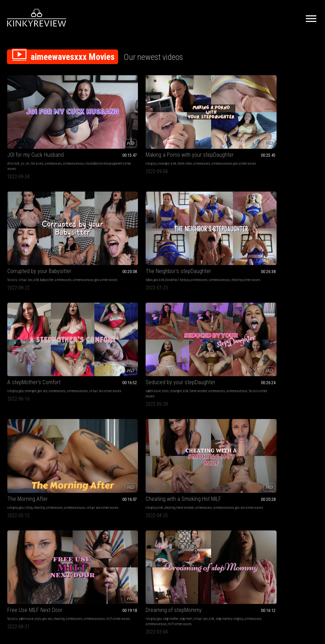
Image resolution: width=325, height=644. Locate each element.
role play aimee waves (181, 313)
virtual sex (185, 130)
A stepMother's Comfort (34, 210)
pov (256, 130)
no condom (65, 500)
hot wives (37, 130)
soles (233, 490)
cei (28, 130)
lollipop (147, 401)
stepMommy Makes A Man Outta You (202, 293)
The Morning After (187, 210)
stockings (282, 391)
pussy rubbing (279, 396)
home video (126, 130)
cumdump (93, 406)
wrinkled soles (68, 490)
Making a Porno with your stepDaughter (123, 122)
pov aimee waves (120, 136)
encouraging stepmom (198, 401)
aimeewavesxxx (18, 136)
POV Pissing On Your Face (116, 481)
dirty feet (198, 490)
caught (293, 396)
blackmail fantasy (278, 130)
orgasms (268, 391)
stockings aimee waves (261, 406)
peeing (91, 495)
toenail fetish (223, 495)
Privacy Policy (188, 566)
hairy (288, 490)
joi (23, 130)
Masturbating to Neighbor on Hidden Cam (282, 382)
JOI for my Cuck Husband (36, 122)
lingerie (12, 490)
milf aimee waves (60, 307)
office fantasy (307, 396)
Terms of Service (141, 566)
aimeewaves (53, 130)
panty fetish (254, 391)
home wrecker (140, 219)
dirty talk (13, 130)
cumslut (98, 396)
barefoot (24, 490)
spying (264, 396)
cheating (198, 219)
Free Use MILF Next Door (35, 293)
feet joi (171, 495)
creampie (105, 130)
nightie (30, 495)
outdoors (210, 490)
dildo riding (290, 495)
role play (92, 130)
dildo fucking (260, 490)
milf (169, 302)
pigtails (146, 391)
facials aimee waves (141, 224)
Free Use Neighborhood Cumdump (123, 382)
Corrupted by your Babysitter (199, 122)
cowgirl (276, 495)
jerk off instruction (178, 490)
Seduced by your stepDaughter (122, 210)
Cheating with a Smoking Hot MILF (282, 210)
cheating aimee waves (283, 136)
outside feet (196, 505)
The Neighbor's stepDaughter (279, 122)
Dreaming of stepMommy (115, 293)
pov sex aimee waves (282, 224)
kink (115, 130)
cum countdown (141, 490)
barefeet (208, 495)
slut (281, 490)
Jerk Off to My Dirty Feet (194, 481)
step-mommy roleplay (100, 307)
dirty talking (301, 490)
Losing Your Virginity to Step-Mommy (202, 382)
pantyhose (252, 396)
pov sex (43, 219)
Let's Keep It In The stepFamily (280, 293)
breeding (24, 396)
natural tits (262, 495)
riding (188, 219)
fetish (91, 490)
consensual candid (258, 401)
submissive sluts (98, 219)
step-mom (127, 302)
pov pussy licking (218, 396)
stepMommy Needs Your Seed (41, 382)
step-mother (112, 302)
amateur (200, 302)
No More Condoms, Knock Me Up (43, 481)
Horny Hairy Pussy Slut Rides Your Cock (282, 481)
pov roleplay (67, 396)
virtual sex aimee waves (46, 224)
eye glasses (297, 391)
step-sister (267, 302)
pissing (125, 490)
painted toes (175, 500)
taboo (249, 130)
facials (171, 130)
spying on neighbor (289, 406)
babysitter (206, 130)
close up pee (105, 500)
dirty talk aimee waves (199, 500)
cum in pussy (44, 495)
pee (116, 490)
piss (155, 490)
